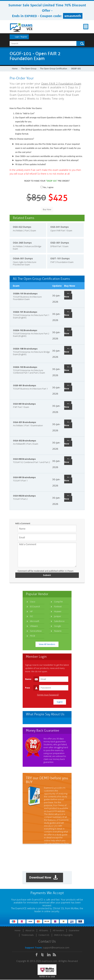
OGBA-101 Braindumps (25, 293)
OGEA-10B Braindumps (25, 349)
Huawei (58, 611)
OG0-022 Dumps (22, 227)
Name (28, 679)
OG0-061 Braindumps (24, 404)
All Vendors (58, 931)
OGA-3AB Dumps (22, 243)
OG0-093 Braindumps (24, 459)
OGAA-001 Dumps (23, 258)
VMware (34, 626)
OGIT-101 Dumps (60, 258)
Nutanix (58, 631)
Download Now (44, 878)
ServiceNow (36, 631)
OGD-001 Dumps (60, 243)
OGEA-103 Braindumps (25, 367)
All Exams (43, 931)
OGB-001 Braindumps (25, 385)
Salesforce (59, 621)
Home (15, 69)
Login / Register (21, 37)
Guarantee (74, 931)
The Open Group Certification (54, 69)
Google (58, 626)
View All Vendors (47, 644)
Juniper (58, 616)
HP (31, 611)
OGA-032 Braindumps (25, 441)
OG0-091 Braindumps (24, 477)
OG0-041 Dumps (59, 227)
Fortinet (58, 606)
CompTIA (58, 602)
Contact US (44, 935)
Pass (28, 688)
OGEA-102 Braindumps (25, 330)
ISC (32, 616)
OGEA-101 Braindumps (25, 312)
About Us (30, 931)
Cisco (33, 602)
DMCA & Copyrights (63, 935)
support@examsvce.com (56, 948)
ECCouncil (35, 606)
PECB (33, 636)
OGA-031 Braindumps (25, 422)
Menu (82, 27)
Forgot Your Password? (48, 695)
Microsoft (35, 621)
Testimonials (28, 935)
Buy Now (68, 295)
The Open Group (29, 69)
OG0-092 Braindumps (24, 496)
